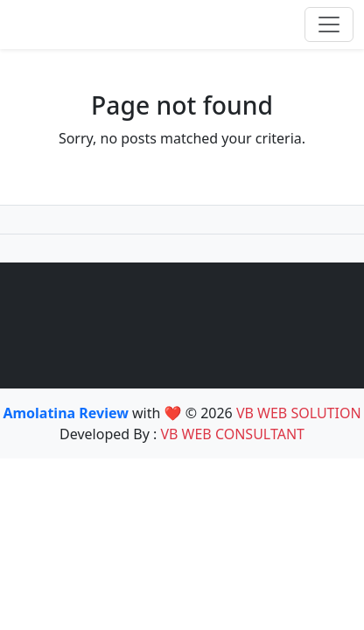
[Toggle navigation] (329, 24)
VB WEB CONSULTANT (232, 434)
